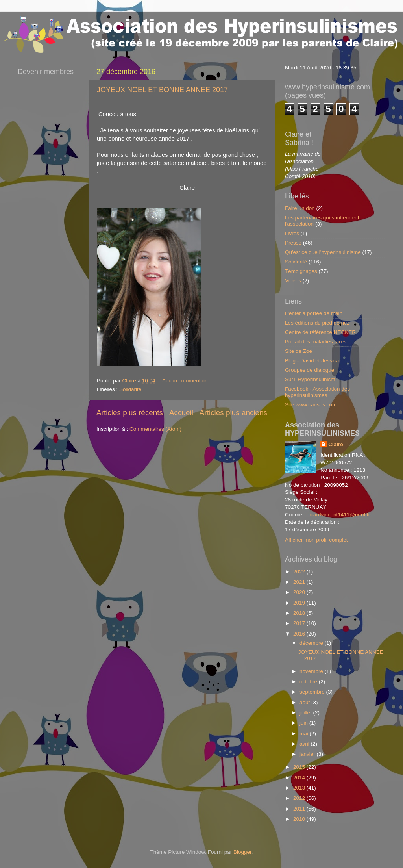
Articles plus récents (130, 413)
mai (305, 734)
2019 (300, 603)
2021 (300, 582)
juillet (306, 713)
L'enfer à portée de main (314, 313)
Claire (336, 444)
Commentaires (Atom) (155, 429)
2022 (300, 572)
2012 (300, 798)
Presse (293, 243)
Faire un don (300, 208)
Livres (292, 233)
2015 (300, 767)
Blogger (242, 852)
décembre (312, 643)
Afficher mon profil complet (316, 540)
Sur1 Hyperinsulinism (310, 379)
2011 (300, 809)
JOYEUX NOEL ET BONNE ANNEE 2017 (162, 90)
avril (305, 744)
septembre (313, 692)
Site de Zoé (299, 351)
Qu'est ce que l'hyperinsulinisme (323, 252)
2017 (300, 623)
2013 (300, 788)
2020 (300, 592)
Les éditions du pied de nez (317, 323)
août (305, 702)
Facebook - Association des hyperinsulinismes (317, 392)
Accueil (181, 413)
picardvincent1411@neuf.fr (338, 515)
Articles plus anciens (233, 413)
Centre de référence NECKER (320, 332)
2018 (300, 613)
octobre (309, 682)
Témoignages (301, 271)
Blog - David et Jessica (312, 361)
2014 (300, 778)
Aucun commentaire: (187, 381)
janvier (308, 754)
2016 (300, 634)
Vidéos (293, 281)
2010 (300, 819)
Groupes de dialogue (310, 370)
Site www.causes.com (311, 405)
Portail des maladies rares (316, 342)
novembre (312, 671)
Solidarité (130, 389)
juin (304, 723)
